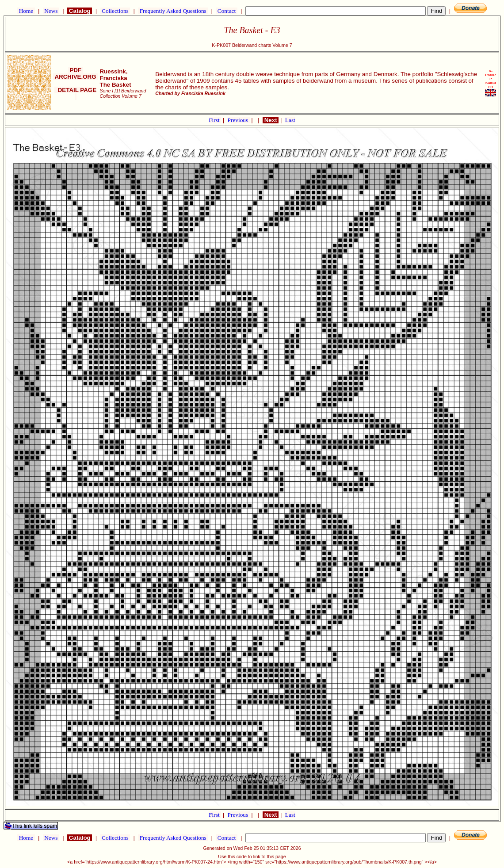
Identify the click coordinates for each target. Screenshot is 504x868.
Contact (226, 11)
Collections (115, 11)
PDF (76, 70)
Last (290, 120)
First (215, 120)
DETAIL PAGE (75, 93)
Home (26, 11)
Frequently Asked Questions (173, 11)
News (51, 11)
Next (271, 120)
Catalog (80, 11)
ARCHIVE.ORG (75, 77)
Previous (239, 120)
